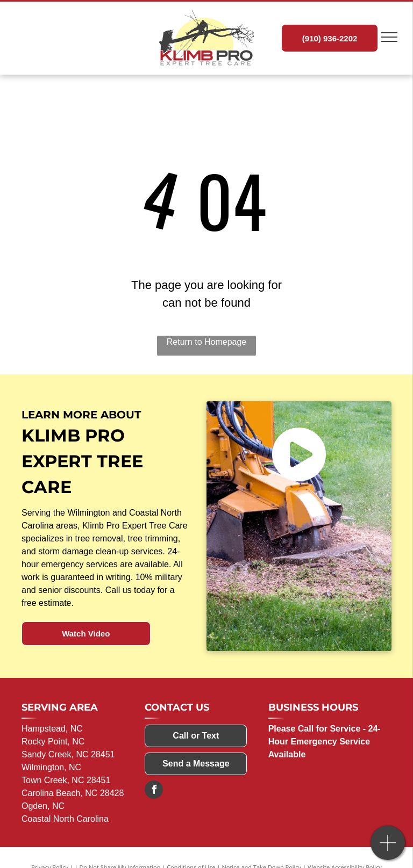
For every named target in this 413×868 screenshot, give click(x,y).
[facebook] (154, 791)
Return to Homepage (207, 342)
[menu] (389, 37)
